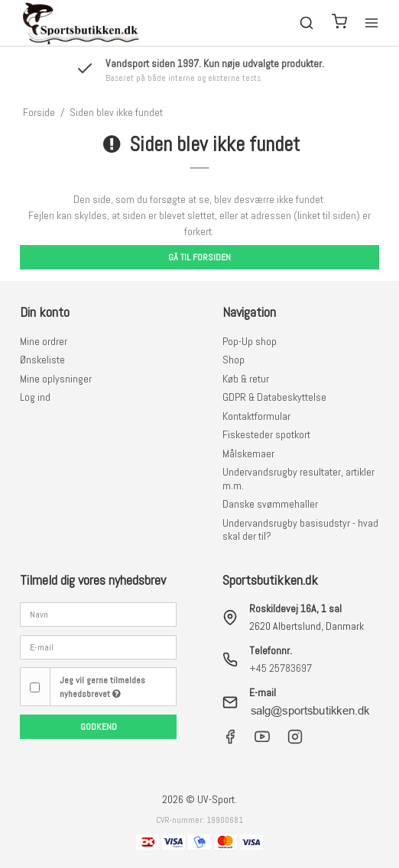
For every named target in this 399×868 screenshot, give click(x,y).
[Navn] (98, 614)
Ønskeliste (42, 360)
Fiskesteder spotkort (266, 434)
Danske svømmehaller (270, 504)
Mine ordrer (44, 341)
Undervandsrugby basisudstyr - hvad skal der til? (300, 530)
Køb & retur (246, 379)
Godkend (99, 727)
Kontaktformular (256, 416)
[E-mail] (98, 647)
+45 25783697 (281, 668)
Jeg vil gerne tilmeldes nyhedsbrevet (102, 687)
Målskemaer (248, 453)
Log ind (35, 397)
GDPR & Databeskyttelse (274, 397)
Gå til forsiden (199, 257)
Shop (234, 360)
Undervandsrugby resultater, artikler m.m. (298, 479)
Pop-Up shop (250, 341)
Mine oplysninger (56, 379)
